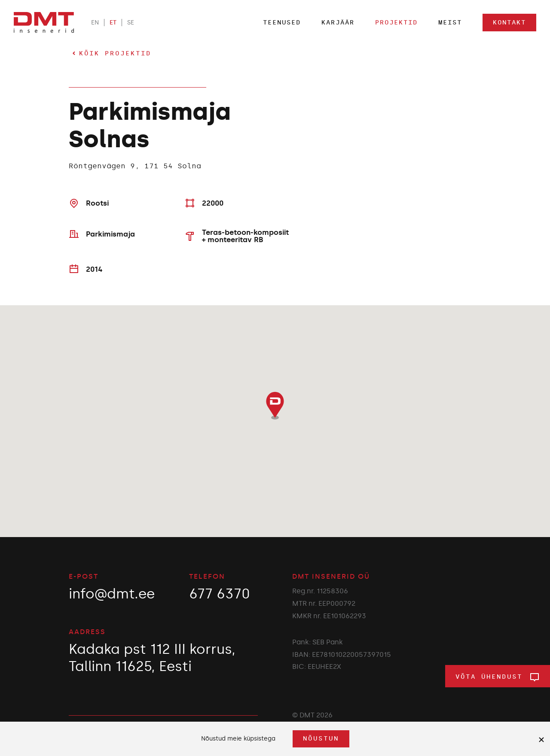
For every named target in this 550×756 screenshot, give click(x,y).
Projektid (396, 23)
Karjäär (338, 23)
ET (113, 23)
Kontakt (509, 23)
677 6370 (220, 594)
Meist (450, 23)
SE (131, 23)
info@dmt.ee (112, 594)
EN (95, 23)
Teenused (282, 23)
